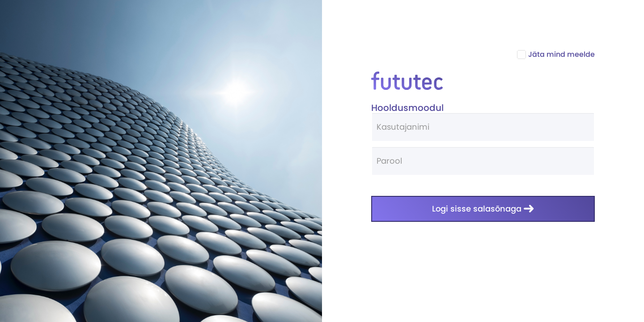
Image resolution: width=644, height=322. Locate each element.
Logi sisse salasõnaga (483, 209)
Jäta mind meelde (557, 54)
